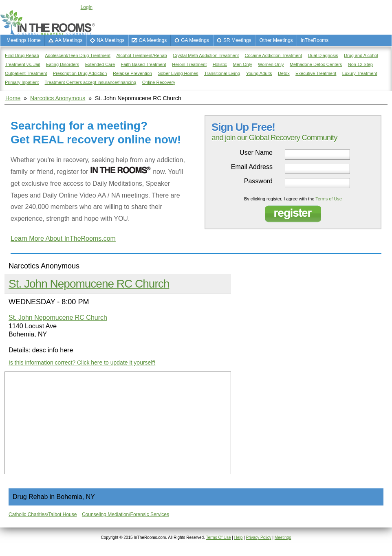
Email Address (252, 167)
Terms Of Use (218, 537)
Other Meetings (276, 40)
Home (13, 98)
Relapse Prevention (132, 73)
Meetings (283, 537)
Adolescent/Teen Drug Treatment (78, 55)
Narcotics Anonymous (58, 98)
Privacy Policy (258, 537)
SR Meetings (237, 40)
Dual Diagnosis (323, 55)
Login (87, 7)
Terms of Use (329, 199)
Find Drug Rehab (22, 55)
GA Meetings (195, 40)
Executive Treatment (316, 73)
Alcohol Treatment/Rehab (142, 55)
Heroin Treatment (189, 64)
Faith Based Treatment (143, 64)
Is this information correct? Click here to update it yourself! (82, 363)
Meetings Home (24, 40)
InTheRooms (315, 40)
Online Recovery (159, 82)
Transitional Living (222, 73)
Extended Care (100, 64)
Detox (284, 73)
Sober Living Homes (178, 73)
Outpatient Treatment (26, 73)
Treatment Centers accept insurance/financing (91, 82)
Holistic (220, 64)
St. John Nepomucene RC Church (89, 284)
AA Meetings (69, 40)
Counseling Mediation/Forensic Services (126, 514)
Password (258, 181)
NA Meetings (110, 40)
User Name (256, 153)
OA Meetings (153, 40)
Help (239, 537)
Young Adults (259, 73)
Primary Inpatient (22, 82)
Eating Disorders (63, 64)
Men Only (243, 64)
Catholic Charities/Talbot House (43, 514)
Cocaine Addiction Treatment (274, 55)
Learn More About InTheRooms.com (63, 238)
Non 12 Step (360, 64)
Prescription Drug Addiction (80, 73)
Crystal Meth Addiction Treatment (206, 55)
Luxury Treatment (360, 73)
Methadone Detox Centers (316, 64)
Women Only (271, 64)
